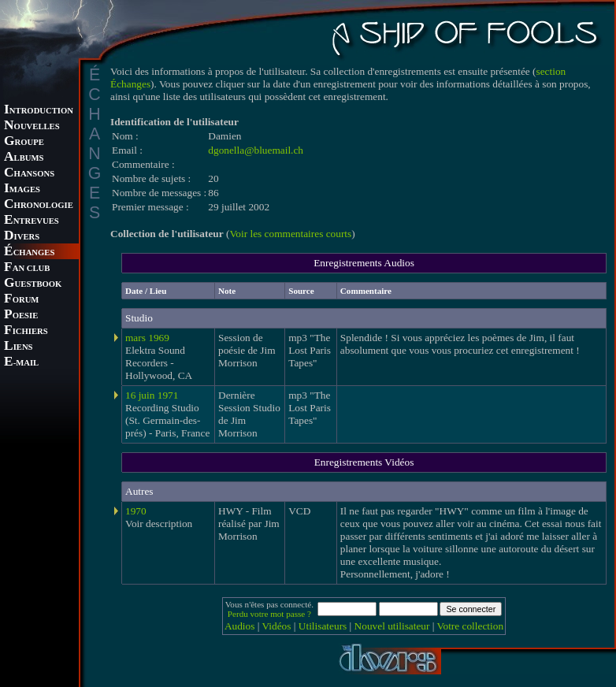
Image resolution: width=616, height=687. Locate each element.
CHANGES (29, 253)
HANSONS (29, 174)
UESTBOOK (33, 284)
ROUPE (24, 142)
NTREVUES (32, 221)
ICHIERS (26, 331)
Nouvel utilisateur (392, 626)
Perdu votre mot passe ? (269, 614)
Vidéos (277, 626)
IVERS (22, 237)
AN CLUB (27, 268)
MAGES (22, 189)
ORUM (21, 300)
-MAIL (21, 363)
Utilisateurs (323, 626)
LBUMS (24, 158)
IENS (18, 347)
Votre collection (471, 626)
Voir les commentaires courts (290, 234)
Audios (240, 626)
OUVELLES (32, 126)
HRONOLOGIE (39, 205)
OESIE (21, 316)
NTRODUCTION (39, 111)
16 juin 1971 (152, 395)
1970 (136, 511)
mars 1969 (147, 338)
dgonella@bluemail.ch (256, 150)
